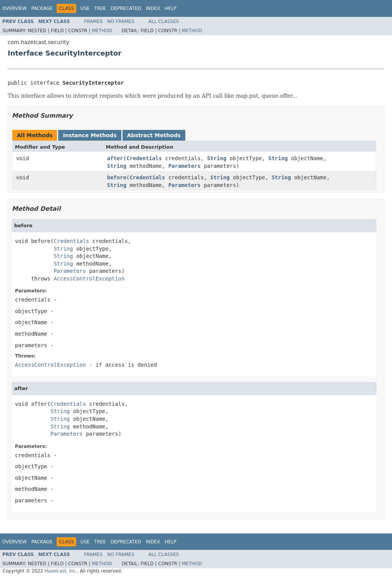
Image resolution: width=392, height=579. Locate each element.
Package (42, 8)
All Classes (164, 21)
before (117, 177)
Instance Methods (90, 135)
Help (171, 8)
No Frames (121, 21)
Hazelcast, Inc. (61, 571)
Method (102, 31)
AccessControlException (89, 279)
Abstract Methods (154, 135)
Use (85, 8)
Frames (94, 21)
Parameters (185, 166)
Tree (100, 8)
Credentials (144, 158)
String (217, 158)
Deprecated (126, 8)
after (115, 158)
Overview (15, 8)
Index (153, 8)
